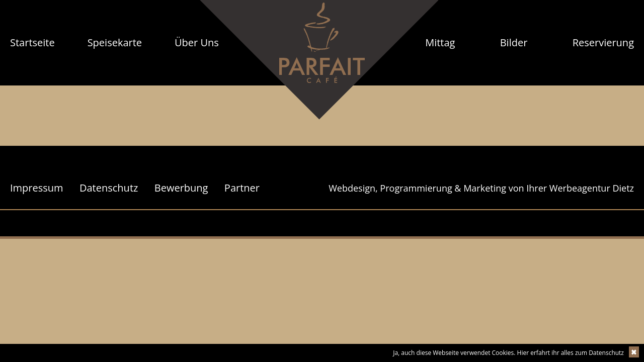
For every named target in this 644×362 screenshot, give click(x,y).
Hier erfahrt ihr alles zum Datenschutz (571, 353)
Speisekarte (115, 42)
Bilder (514, 42)
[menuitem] (32, 43)
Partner (242, 188)
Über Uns (197, 42)
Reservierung (603, 42)
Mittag (440, 42)
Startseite (32, 42)
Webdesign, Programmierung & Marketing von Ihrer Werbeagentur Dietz (481, 188)
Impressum (37, 188)
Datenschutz (109, 188)
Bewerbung (181, 188)
